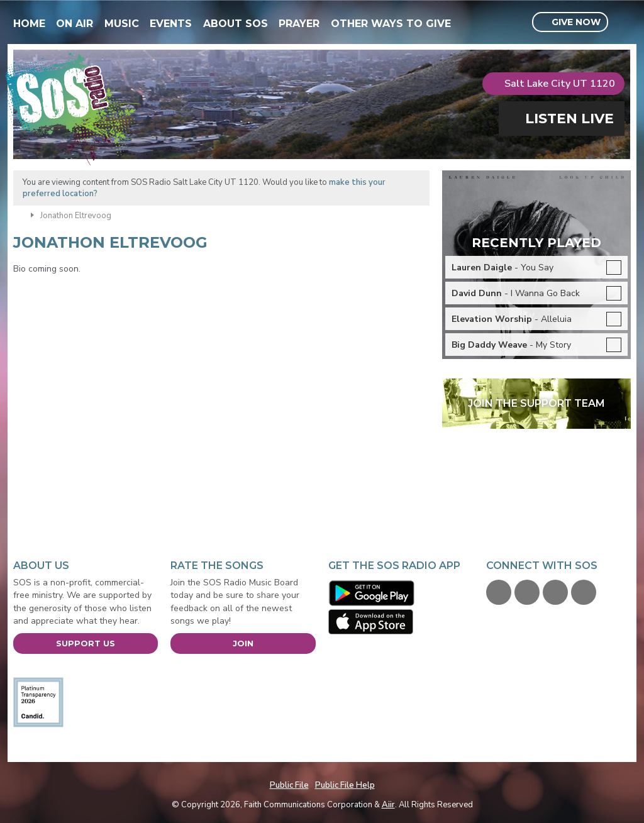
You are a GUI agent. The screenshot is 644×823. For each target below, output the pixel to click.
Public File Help (345, 785)
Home (29, 24)
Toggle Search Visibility (623, 23)
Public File (289, 785)
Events (171, 24)
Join (243, 643)
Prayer (299, 24)
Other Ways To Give (391, 24)
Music (122, 24)
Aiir (388, 805)
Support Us (86, 643)
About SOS (236, 24)
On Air (75, 24)
